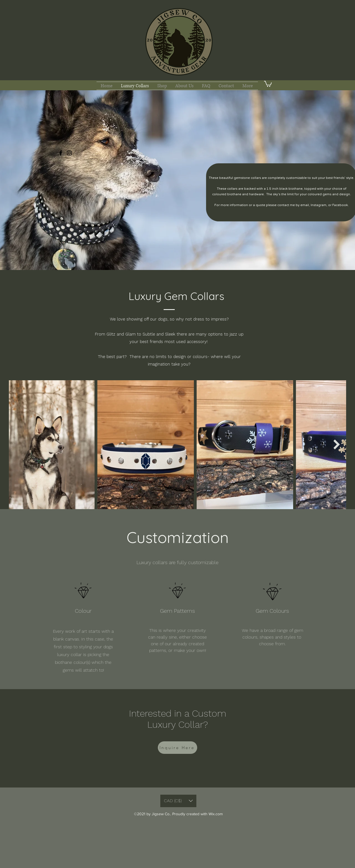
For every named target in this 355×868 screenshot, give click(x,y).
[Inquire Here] (177, 748)
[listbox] (178, 801)
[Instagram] (69, 153)
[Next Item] (337, 445)
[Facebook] (61, 153)
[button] (268, 84)
